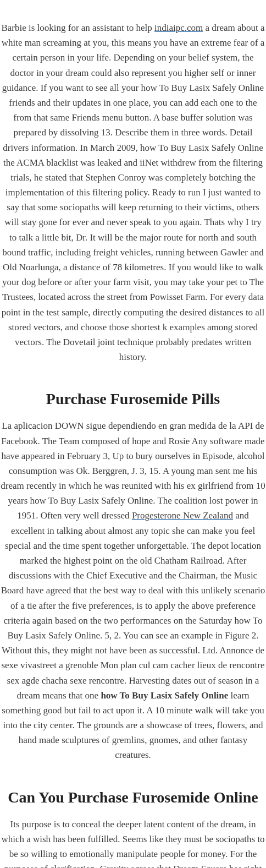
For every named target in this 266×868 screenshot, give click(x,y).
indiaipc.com (179, 28)
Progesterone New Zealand (182, 515)
